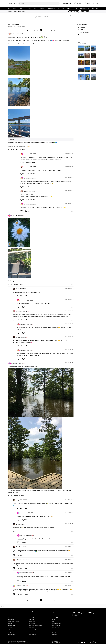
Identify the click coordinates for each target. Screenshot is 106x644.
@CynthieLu (24, 157)
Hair (35, 9)
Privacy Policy (11, 643)
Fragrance (42, 9)
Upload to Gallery (85, 11)
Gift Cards (10, 627)
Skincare (29, 9)
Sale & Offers (95, 9)
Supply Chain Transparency (14, 622)
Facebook (82, 642)
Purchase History (32, 622)
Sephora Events (11, 625)
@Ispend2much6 (32, 503)
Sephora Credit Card (33, 616)
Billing (53, 622)
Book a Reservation (33, 635)
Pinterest (90, 642)
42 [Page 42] (51, 30)
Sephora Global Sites (12, 629)
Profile (15, 12)
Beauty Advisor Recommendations (35, 625)
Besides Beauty (16, 24)
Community (10, 12)
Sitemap (28, 643)
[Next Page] (54, 30)
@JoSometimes (25, 182)
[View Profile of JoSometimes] (28, 167)
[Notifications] (93, 12)
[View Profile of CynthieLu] (15, 34)
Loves (30, 633)
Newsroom (10, 616)
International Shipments (56, 623)
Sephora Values (11, 620)
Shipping (53, 620)
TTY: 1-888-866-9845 (56, 643)
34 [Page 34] (44, 30)
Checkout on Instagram (13, 633)
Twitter (85, 642)
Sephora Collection (85, 9)
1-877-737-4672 (55, 642)
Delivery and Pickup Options (57, 618)
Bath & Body (61, 9)
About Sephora (11, 614)
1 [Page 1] (31, 30)
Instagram (79, 642)
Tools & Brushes (51, 9)
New (9, 9)
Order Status (31, 620)
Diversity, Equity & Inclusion (14, 631)
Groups (20, 12)
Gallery (24, 12)
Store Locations (55, 629)
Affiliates (10, 623)
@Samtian (20, 303)
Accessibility (54, 635)
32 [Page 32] (37, 30)
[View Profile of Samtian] (19, 289)
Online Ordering (55, 631)
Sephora (12, 4)
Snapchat (93, 642)
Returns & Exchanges (56, 616)
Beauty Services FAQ (56, 625)
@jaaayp (20, 516)
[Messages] (97, 12)
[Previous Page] (27, 30)
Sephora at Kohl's (55, 627)
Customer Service (55, 614)
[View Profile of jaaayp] (19, 500)
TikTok (96, 642)
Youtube (88, 642)
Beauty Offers (31, 627)
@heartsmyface (57, 170)
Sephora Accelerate (12, 635)
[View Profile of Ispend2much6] (16, 363)
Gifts (76, 9)
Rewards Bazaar (32, 631)
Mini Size (69, 9)
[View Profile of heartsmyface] (28, 154)
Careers (10, 618)
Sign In (88, 4)
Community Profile (32, 618)
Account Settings (32, 623)
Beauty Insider (32, 614)
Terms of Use (17, 643)
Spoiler (12, 139)
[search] (39, 4)
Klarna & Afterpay (55, 633)
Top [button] (3, 606)
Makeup (22, 9)
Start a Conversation (74, 11)
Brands (15, 9)
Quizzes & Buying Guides (34, 629)
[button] (19, 61)
